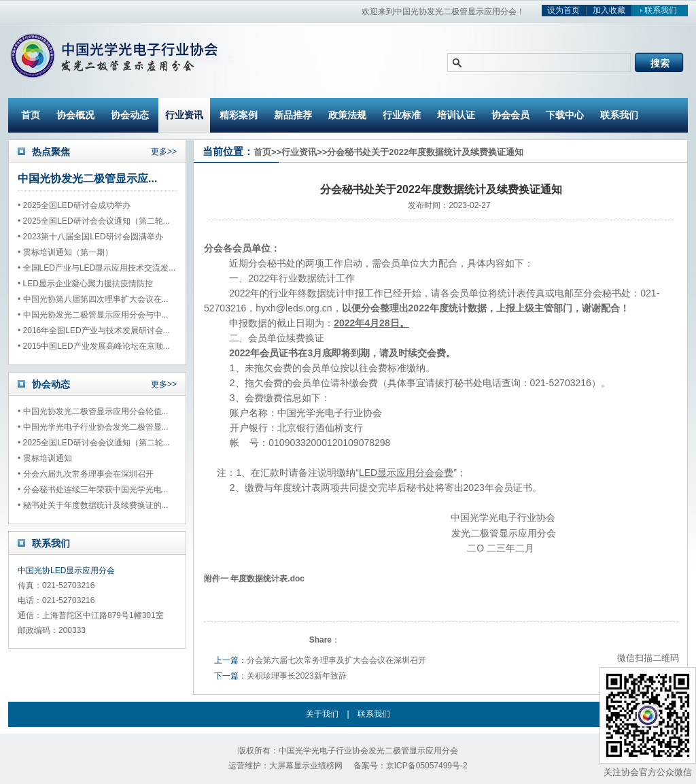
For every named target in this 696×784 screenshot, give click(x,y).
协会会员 (510, 115)
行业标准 (402, 115)
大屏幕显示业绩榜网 (306, 766)
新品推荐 (293, 115)
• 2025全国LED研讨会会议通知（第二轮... (94, 221)
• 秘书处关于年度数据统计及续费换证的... (93, 505)
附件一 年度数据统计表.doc (254, 579)
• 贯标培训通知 (45, 458)
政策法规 (347, 115)
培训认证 (456, 115)
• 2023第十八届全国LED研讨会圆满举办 (90, 237)
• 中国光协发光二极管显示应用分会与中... (93, 315)
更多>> (164, 152)
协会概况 (75, 115)
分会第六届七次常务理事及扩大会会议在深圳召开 (336, 660)
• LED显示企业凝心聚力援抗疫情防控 (85, 284)
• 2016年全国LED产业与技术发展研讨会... (94, 330)
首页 (31, 115)
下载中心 (565, 115)
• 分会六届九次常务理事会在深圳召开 (86, 474)
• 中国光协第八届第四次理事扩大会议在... (93, 299)
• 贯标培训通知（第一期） (65, 252)
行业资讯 (184, 115)
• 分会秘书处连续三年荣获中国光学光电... (93, 490)
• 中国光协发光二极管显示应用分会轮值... (93, 411)
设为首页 (563, 10)
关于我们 (322, 714)
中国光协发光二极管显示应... (87, 178)
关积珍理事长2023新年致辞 (297, 676)
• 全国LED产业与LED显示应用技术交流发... (97, 268)
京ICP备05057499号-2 (427, 766)
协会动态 (130, 115)
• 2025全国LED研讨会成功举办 (74, 205)
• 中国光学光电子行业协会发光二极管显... (93, 427)
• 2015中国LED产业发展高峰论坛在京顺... (94, 346)
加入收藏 (609, 10)
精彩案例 (239, 115)
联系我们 (657, 10)
